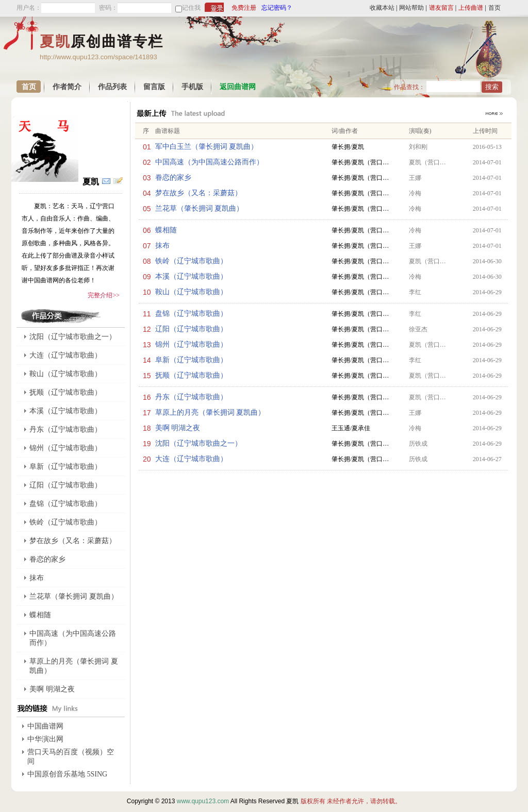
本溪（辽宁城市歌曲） (191, 276)
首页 (494, 8)
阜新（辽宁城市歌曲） (191, 360)
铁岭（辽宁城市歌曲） (191, 261)
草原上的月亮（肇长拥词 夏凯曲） (210, 412)
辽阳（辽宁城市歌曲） (191, 329)
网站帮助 (411, 8)
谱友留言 (441, 8)
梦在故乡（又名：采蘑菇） (199, 193)
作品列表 (112, 87)
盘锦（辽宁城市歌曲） (191, 314)
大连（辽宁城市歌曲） (191, 459)
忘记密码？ (277, 8)
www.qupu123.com (203, 801)
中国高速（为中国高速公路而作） (209, 162)
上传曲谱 (471, 8)
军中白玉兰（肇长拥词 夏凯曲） (207, 147)
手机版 (192, 87)
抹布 (162, 246)
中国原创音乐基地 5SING (67, 774)
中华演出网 (45, 739)
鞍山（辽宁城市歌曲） (191, 292)
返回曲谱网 (238, 87)
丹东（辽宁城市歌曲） (191, 397)
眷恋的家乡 (173, 177)
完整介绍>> (104, 295)
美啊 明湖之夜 (178, 428)
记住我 (191, 8)
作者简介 (67, 87)
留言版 (154, 87)
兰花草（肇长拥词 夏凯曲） (200, 208)
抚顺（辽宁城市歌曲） (191, 375)
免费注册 (244, 8)
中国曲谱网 (45, 726)
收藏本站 (382, 8)
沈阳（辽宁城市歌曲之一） (199, 443)
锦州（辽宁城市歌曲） (191, 344)
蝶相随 (166, 230)
